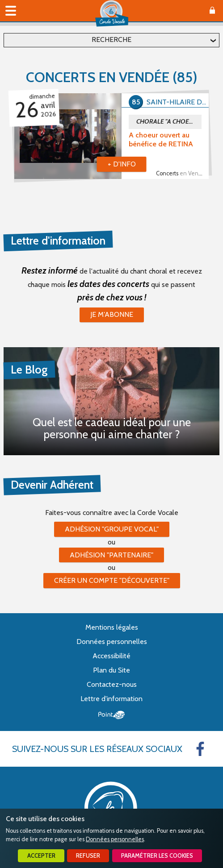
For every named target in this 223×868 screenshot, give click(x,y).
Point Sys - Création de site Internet (111, 715)
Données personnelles (115, 839)
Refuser (88, 856)
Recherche (111, 39)
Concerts (182, 173)
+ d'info (122, 164)
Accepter (41, 856)
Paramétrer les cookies (157, 856)
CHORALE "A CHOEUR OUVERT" (169, 121)
